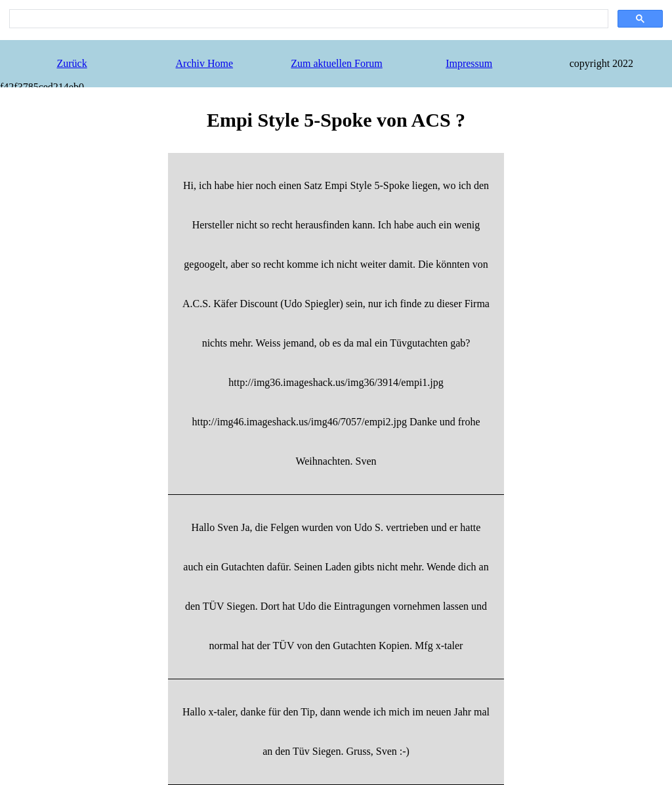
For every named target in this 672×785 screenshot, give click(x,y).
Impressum (469, 63)
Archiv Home (205, 63)
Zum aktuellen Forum (337, 63)
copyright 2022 (601, 63)
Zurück (72, 63)
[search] (307, 19)
